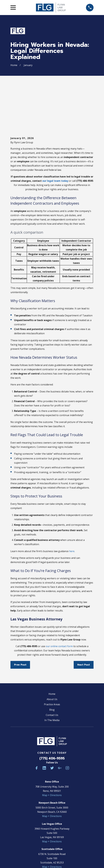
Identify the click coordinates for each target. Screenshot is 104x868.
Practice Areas (52, 660)
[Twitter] (52, 724)
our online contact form (59, 602)
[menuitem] (37, 857)
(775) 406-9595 (52, 714)
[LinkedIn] (44, 724)
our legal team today (55, 136)
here (72, 507)
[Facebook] (37, 724)
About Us (52, 655)
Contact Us (52, 671)
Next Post (84, 620)
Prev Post (20, 620)
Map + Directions (52, 751)
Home (52, 650)
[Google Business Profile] (60, 724)
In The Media (52, 676)
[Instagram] (67, 724)
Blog (52, 665)
